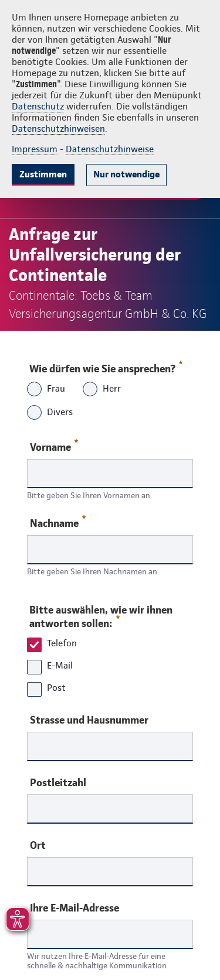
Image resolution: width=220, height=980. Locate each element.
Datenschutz (38, 106)
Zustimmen (43, 174)
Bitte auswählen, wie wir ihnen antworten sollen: (101, 616)
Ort (38, 845)
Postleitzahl (58, 783)
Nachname (58, 522)
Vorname (54, 446)
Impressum (35, 149)
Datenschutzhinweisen (58, 129)
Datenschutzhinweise (110, 149)
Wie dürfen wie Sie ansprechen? (105, 366)
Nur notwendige (126, 174)
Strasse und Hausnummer (89, 720)
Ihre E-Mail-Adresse (75, 908)
